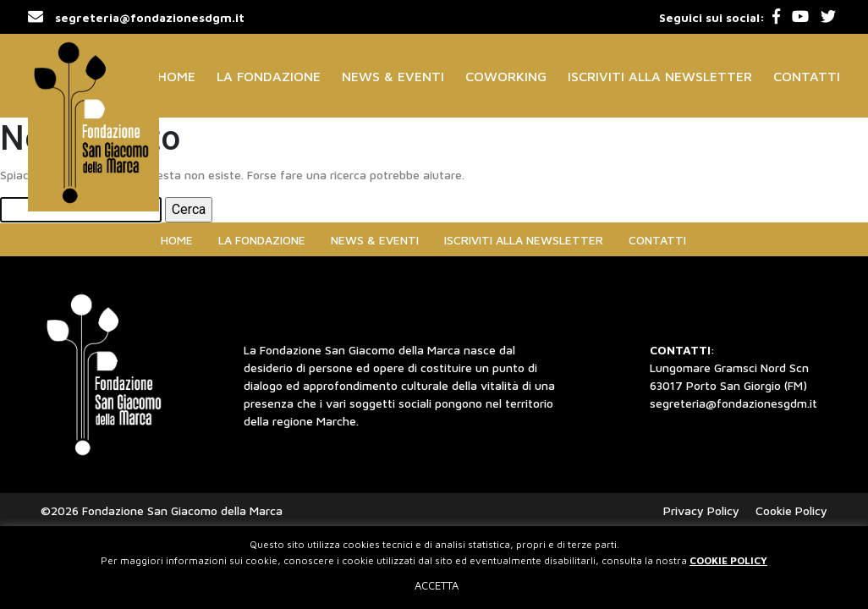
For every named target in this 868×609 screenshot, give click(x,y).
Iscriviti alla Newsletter (660, 76)
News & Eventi (393, 76)
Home (176, 76)
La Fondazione (269, 76)
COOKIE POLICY (728, 560)
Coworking (506, 76)
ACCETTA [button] (437, 585)
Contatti (807, 76)
